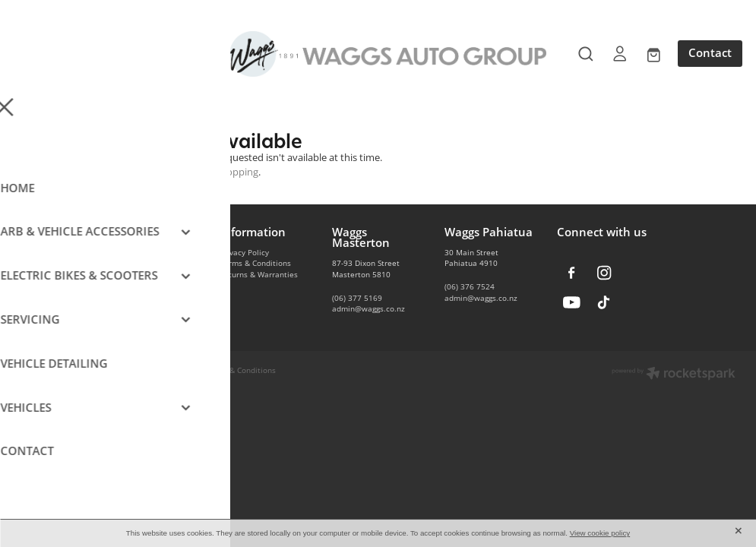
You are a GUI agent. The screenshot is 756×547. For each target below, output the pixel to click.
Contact (710, 53)
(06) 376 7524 (470, 286)
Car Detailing (131, 296)
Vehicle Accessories (143, 252)
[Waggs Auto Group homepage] (378, 54)
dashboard (178, 370)
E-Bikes (120, 285)
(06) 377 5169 (357, 298)
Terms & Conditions (255, 263)
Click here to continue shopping (187, 172)
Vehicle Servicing (138, 308)
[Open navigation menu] (110, 54)
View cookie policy (600, 533)
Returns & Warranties (259, 274)
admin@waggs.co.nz (369, 308)
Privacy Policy (244, 252)
